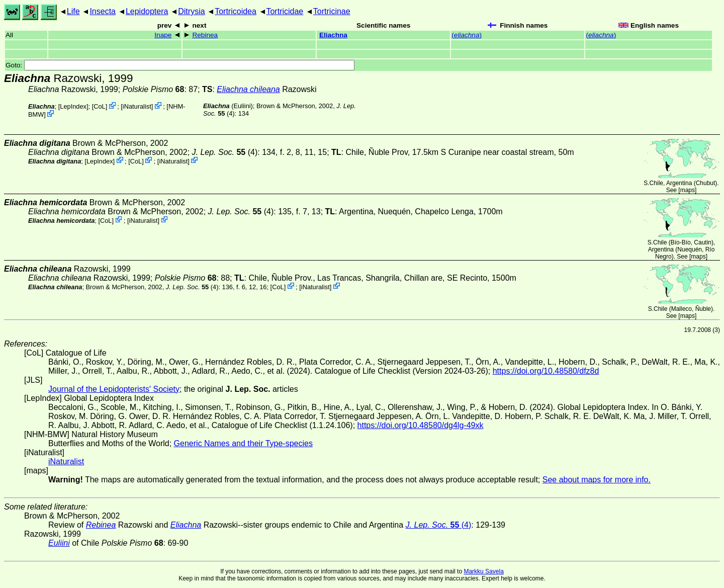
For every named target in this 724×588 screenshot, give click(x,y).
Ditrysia (191, 11)
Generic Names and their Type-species (243, 443)
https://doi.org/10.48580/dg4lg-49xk (421, 425)
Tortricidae (285, 11)
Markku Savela (483, 571)
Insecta (103, 11)
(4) (225, 152)
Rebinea (205, 35)
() (467, 35)
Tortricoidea (236, 11)
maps (688, 190)
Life (73, 11)
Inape (163, 35)
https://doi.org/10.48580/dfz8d (546, 371)
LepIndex (73, 106)
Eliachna (333, 35)
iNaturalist (137, 106)
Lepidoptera (147, 11)
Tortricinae (332, 11)
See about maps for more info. (597, 480)
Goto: (180, 65)
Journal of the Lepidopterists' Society (114, 389)
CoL (99, 106)
